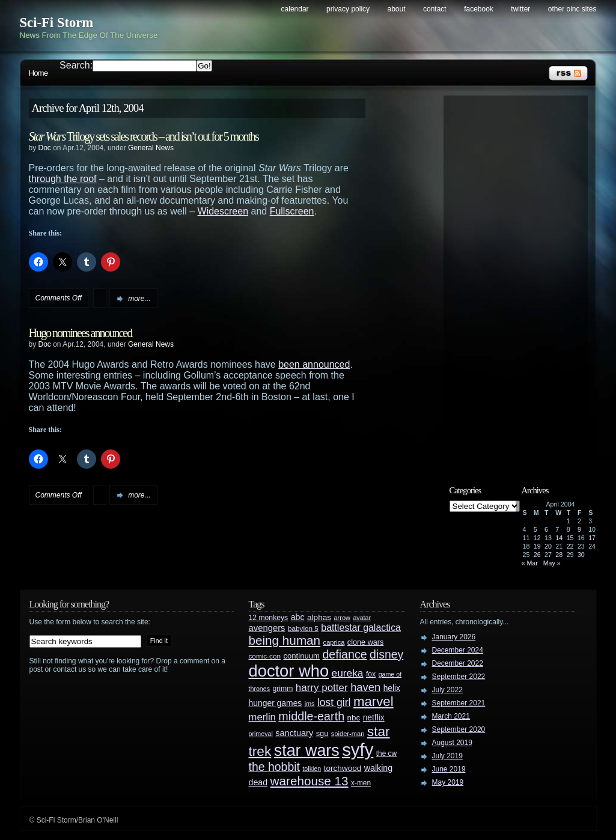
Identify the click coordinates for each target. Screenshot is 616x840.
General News (151, 148)
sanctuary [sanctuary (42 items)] (294, 733)
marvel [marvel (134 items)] (374, 702)
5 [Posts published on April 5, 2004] (535, 529)
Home (38, 73)
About (397, 9)
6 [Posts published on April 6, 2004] (546, 529)
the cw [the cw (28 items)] (386, 753)
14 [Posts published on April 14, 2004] (559, 538)
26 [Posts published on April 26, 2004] (537, 555)
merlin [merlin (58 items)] (262, 717)
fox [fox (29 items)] (371, 674)
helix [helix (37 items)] (392, 688)
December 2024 (458, 650)
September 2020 (459, 729)
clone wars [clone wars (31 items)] (366, 642)
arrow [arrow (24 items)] (342, 618)
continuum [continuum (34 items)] (301, 656)
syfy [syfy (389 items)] (358, 750)
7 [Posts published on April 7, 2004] (557, 529)
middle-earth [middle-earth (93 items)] (311, 716)
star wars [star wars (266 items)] (307, 750)
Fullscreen (292, 211)
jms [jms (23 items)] (310, 704)
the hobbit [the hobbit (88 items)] (274, 767)
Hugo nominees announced (81, 333)
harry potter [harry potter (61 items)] (322, 688)
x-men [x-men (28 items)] (361, 783)
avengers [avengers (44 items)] (267, 628)
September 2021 (459, 703)
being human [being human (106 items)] (285, 640)
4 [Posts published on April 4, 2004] (525, 529)
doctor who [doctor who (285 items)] (289, 671)
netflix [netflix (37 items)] (374, 718)
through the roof (63, 179)
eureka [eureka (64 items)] (348, 673)
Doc (45, 148)
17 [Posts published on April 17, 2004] (592, 538)
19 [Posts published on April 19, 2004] (537, 546)
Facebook (479, 9)
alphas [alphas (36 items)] (319, 617)
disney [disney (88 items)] (386, 654)
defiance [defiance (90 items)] (344, 654)
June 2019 (449, 769)
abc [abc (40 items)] (298, 617)
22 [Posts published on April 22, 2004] (570, 546)
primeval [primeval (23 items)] (261, 734)
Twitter (520, 9)
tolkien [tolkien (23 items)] (312, 768)
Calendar (295, 9)
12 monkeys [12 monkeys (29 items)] (269, 618)
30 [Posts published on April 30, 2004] (581, 555)
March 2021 (451, 716)
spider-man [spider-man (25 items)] (348, 734)
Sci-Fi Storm (57, 23)
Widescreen (223, 211)
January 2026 (454, 637)
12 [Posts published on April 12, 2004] (537, 538)
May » (552, 563)
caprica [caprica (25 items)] (334, 642)
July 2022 (447, 690)
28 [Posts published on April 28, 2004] (559, 555)
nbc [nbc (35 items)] (354, 718)
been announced (314, 364)
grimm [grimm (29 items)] (283, 689)
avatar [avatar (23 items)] (362, 618)
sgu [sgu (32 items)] (322, 733)
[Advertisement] (522, 281)
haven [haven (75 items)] (365, 687)
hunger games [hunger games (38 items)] (276, 703)
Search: (76, 65)
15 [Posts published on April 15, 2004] (570, 538)
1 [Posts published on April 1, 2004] (569, 521)
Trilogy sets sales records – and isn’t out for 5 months (144, 136)
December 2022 (458, 663)
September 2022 (459, 677)
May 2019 (448, 782)
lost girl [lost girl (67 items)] (334, 702)
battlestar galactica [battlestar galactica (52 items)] (361, 628)
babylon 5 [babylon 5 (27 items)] (303, 628)
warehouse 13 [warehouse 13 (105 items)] (310, 781)
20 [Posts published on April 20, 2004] (548, 546)
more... (139, 299)
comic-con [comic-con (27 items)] (265, 656)
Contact (435, 9)
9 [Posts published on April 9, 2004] (579, 529)
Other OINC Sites (572, 9)
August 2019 (452, 743)
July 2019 (447, 756)
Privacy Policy (348, 9)
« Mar (530, 563)
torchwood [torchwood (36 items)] (343, 768)
